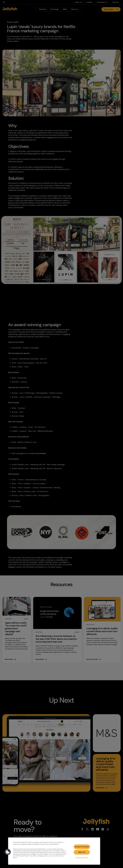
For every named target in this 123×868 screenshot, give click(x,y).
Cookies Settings (82, 858)
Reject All (82, 852)
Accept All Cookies (82, 847)
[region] (54, 851)
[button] (8, 852)
